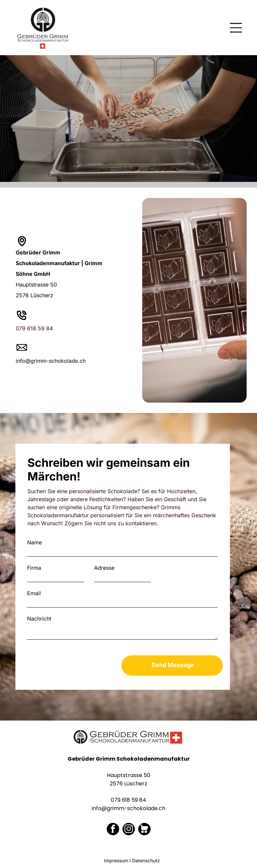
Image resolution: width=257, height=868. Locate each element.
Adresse (104, 568)
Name (34, 542)
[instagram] (129, 830)
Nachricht (39, 619)
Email (34, 593)
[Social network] (144, 830)
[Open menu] (236, 28)
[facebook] (113, 830)
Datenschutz (146, 860)
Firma (34, 568)
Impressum (116, 860)
